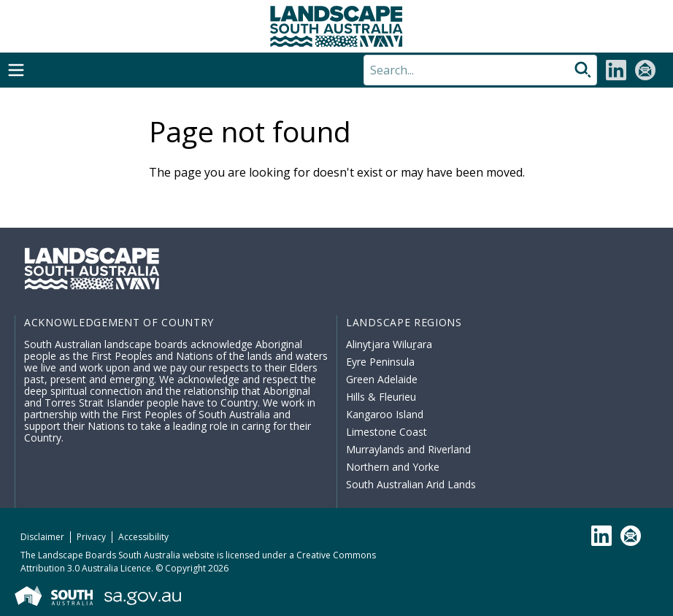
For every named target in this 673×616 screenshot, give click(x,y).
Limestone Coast (387, 432)
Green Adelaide (382, 379)
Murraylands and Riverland (408, 449)
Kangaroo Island (385, 414)
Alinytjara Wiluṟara (389, 344)
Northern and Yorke (393, 467)
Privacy (91, 537)
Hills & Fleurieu (381, 397)
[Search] (480, 70)
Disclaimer (42, 537)
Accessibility (143, 537)
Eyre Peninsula (380, 362)
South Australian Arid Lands (411, 484)
